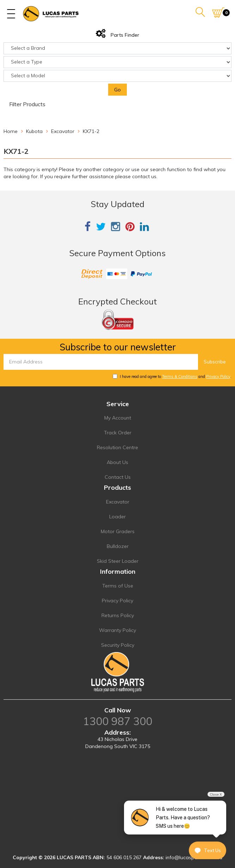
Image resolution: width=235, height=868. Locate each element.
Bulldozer (118, 546)
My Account (118, 418)
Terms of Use (118, 586)
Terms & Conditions (180, 376)
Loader (117, 517)
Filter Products (27, 104)
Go (117, 90)
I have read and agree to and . (172, 376)
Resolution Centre (117, 447)
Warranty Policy (117, 630)
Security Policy (118, 645)
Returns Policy (118, 615)
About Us (117, 462)
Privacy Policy (218, 376)
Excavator (118, 502)
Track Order (118, 433)
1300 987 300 (118, 721)
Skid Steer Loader (118, 561)
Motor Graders (118, 531)
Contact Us (118, 477)
